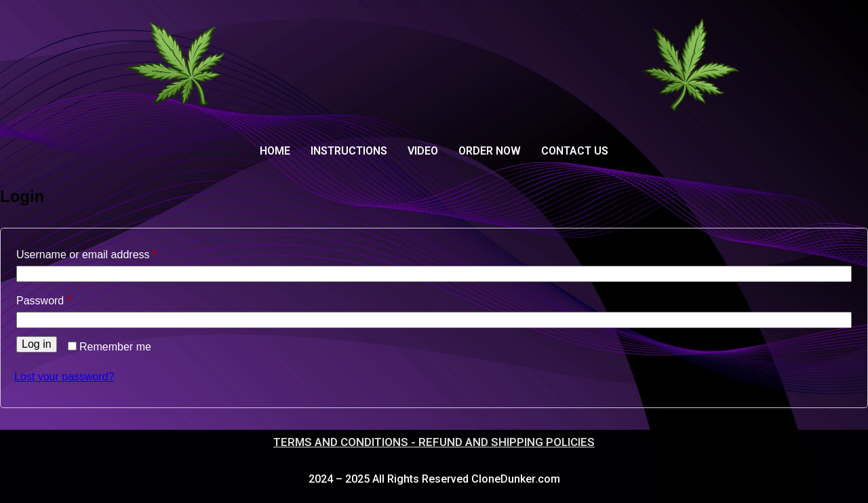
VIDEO (423, 151)
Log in (37, 344)
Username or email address (108, 252)
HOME (275, 151)
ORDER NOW (490, 151)
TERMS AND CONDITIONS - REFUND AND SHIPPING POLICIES (434, 442)
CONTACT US (575, 151)
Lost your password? (64, 377)
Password (65, 298)
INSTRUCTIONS (349, 151)
